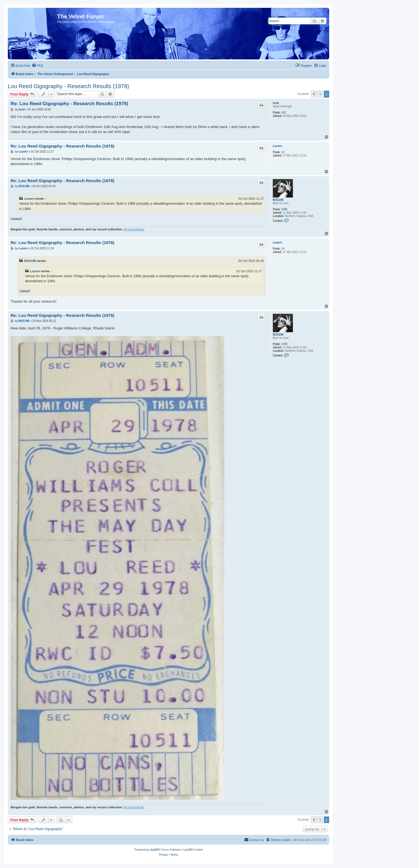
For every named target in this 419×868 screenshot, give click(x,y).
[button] (314, 94)
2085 (285, 209)
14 (283, 152)
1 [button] (320, 94)
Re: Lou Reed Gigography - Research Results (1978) (69, 104)
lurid (276, 103)
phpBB (154, 850)
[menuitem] (37, 66)
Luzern (277, 146)
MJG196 (278, 200)
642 (284, 113)
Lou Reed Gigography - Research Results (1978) (68, 86)
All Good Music (134, 229)
